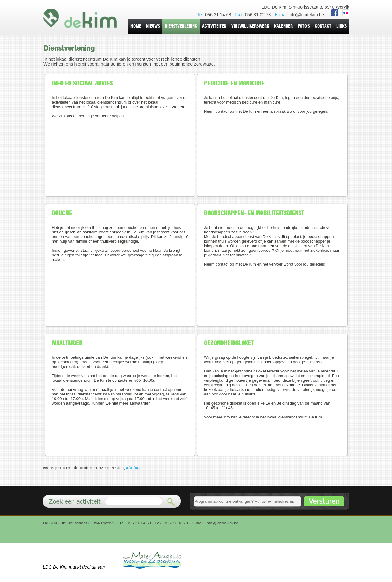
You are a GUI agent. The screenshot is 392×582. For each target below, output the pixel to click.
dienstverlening (181, 26)
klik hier (133, 468)
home (136, 26)
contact (323, 26)
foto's (304, 26)
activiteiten (214, 26)
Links (341, 26)
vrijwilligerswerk (250, 26)
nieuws (153, 26)
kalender (283, 26)
